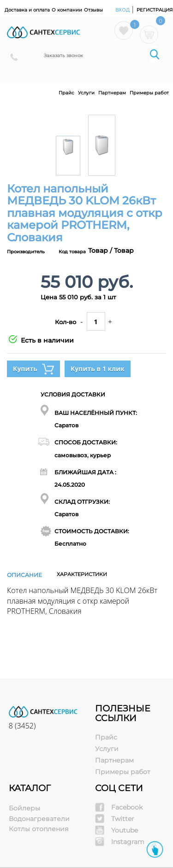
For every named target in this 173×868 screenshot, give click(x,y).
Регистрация (155, 10)
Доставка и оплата (27, 10)
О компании (67, 10)
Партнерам (112, 93)
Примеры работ (149, 93)
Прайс (66, 93)
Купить (33, 369)
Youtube (125, 830)
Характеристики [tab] (82, 574)
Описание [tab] (24, 575)
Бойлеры (24, 808)
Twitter (123, 819)
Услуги (86, 93)
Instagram (128, 842)
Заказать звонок (63, 55)
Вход (123, 10)
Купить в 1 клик (98, 369)
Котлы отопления (39, 829)
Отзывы (93, 10)
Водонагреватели (39, 819)
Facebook (127, 807)
